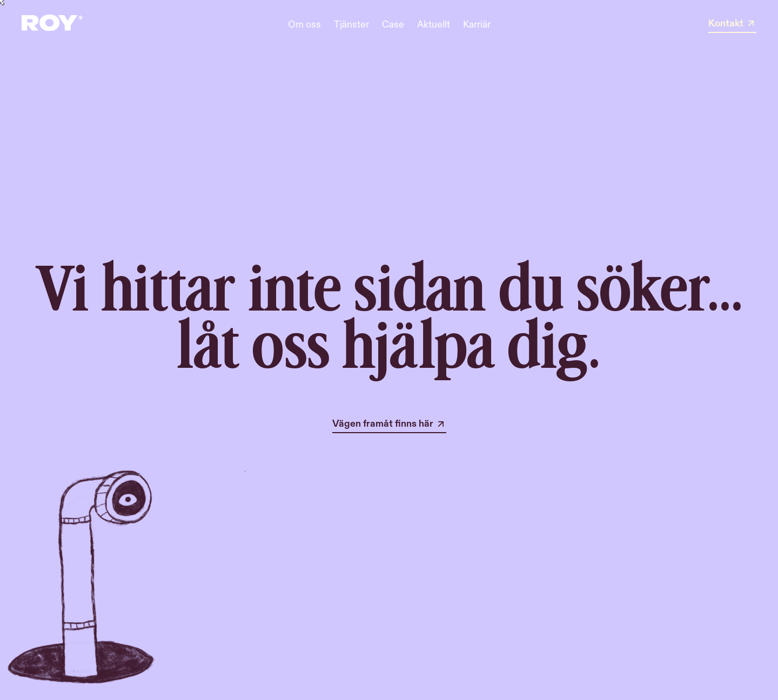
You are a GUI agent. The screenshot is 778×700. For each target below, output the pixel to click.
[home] (52, 24)
